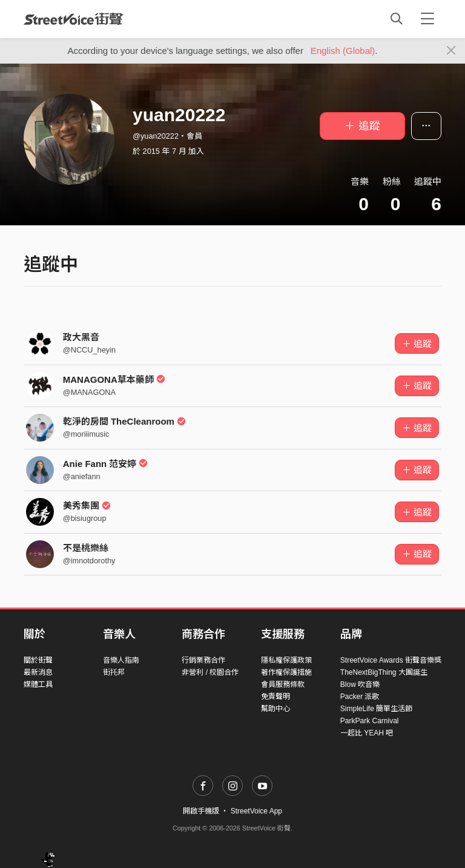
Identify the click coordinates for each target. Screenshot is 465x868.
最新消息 (38, 672)
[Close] (451, 51)
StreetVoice (74, 19)
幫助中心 (275, 709)
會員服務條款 (283, 684)
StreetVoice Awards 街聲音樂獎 (391, 660)
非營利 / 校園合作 (210, 672)
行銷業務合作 (203, 660)
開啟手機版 (201, 811)
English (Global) (343, 51)
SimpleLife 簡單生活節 (376, 709)
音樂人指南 (121, 660)
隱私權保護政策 (286, 660)
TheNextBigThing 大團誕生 (384, 672)
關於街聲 (38, 660)
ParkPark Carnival (370, 721)
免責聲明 (275, 697)
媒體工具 (38, 684)
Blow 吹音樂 (360, 684)
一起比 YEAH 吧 (367, 733)
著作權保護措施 (286, 672)
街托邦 (114, 672)
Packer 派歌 (360, 697)
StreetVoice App (256, 811)
